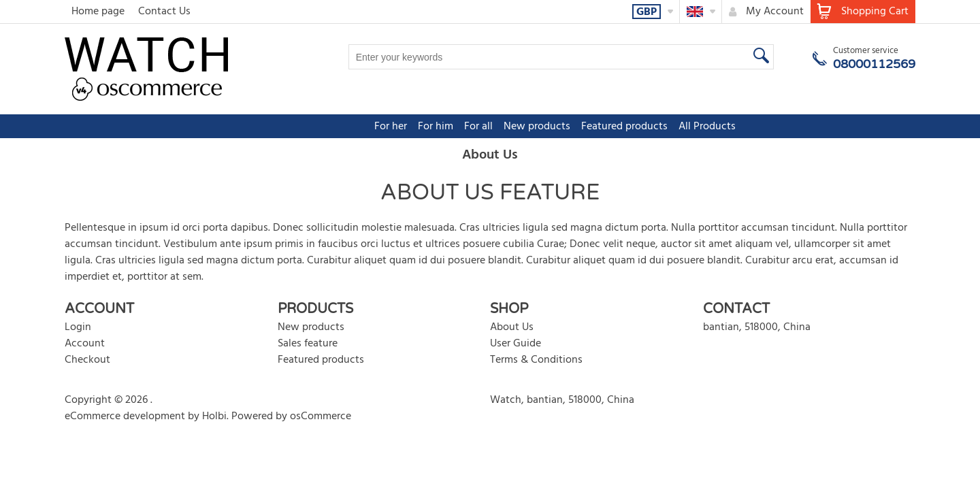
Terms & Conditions (536, 360)
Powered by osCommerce (291, 416)
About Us (512, 327)
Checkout (87, 360)
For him (371, 127)
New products (472, 127)
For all (414, 127)
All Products (642, 127)
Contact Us (164, 12)
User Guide (516, 344)
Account (85, 344)
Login (78, 327)
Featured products (560, 127)
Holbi (214, 416)
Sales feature (308, 344)
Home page (98, 12)
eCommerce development (125, 416)
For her (326, 127)
